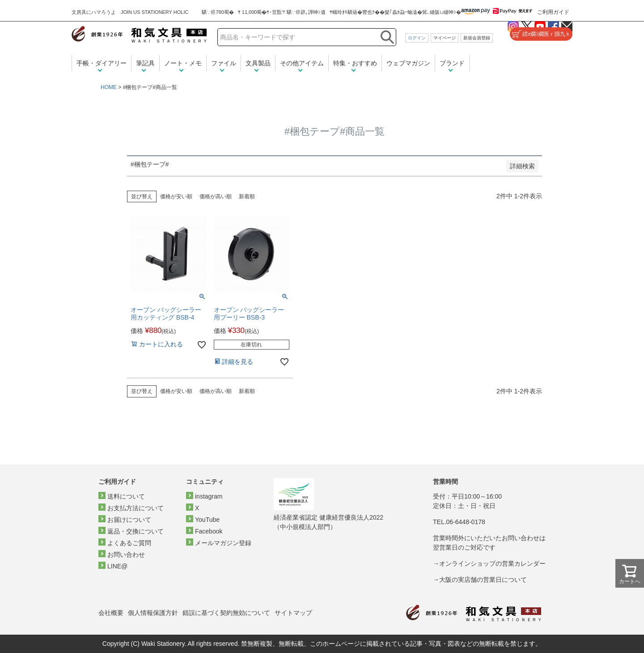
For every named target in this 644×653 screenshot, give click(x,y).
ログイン (417, 38)
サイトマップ (293, 613)
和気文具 (139, 34)
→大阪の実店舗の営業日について (480, 580)
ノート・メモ (183, 63)
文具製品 (258, 63)
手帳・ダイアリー (102, 63)
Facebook (209, 531)
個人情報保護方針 (153, 613)
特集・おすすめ (355, 63)
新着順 (247, 196)
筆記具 (145, 63)
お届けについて (129, 520)
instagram (209, 496)
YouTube (207, 520)
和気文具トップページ (474, 613)
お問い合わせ (126, 555)
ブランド (452, 63)
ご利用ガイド (553, 12)
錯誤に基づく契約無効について (226, 613)
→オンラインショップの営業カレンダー (489, 563)
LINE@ (117, 566)
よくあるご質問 (129, 543)
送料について (126, 496)
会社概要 (111, 613)
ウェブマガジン (408, 63)
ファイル (224, 63)
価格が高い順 (216, 196)
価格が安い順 (176, 196)
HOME (109, 87)
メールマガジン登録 (223, 543)
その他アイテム (302, 63)
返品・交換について (136, 531)
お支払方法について (136, 508)
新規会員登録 (477, 38)
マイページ (445, 38)
